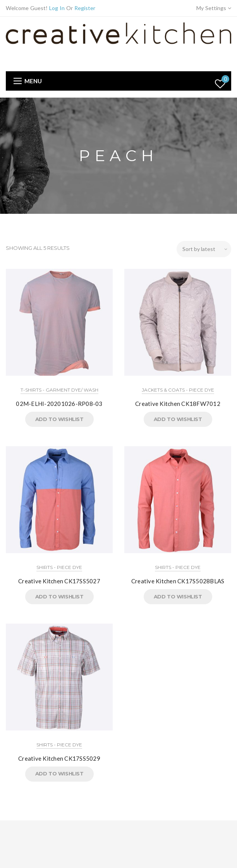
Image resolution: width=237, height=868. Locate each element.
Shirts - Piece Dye (59, 567)
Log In (57, 8)
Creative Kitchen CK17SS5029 (59, 758)
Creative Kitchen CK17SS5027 (59, 581)
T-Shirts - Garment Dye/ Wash (59, 390)
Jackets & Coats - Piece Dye (178, 390)
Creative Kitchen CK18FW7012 (178, 404)
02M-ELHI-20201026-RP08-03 (59, 404)
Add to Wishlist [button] (59, 419)
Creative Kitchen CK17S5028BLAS (178, 581)
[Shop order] (204, 249)
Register (85, 8)
